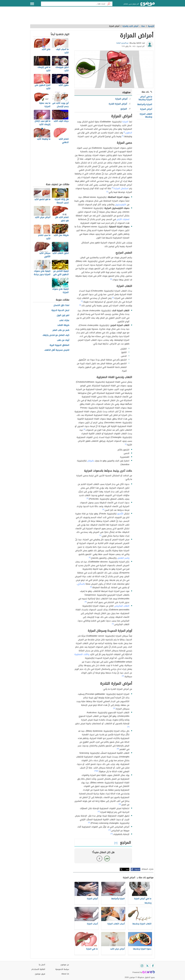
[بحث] (109, 4)
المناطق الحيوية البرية (59, 345)
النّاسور (120, 514)
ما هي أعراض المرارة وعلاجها (145, 98)
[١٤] (114, 708)
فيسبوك (137, 869)
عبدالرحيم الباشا (122, 43)
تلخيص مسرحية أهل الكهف (57, 350)
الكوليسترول (121, 205)
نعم (107, 858)
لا (99, 858)
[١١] (90, 557)
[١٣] (123, 676)
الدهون (129, 133)
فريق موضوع (40, 974)
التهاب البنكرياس (122, 606)
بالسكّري (81, 584)
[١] (124, 132)
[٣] (113, 188)
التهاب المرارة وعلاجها (146, 115)
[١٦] (99, 811)
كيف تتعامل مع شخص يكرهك (56, 335)
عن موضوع (65, 965)
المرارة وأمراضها (145, 104)
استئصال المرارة (121, 188)
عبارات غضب (64, 320)
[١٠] (100, 535)
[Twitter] (147, 966)
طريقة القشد (63, 325)
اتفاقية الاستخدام (38, 969)
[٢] (123, 136)
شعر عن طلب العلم (61, 330)
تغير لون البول (63, 315)
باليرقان (91, 461)
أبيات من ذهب (63, 340)
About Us (65, 974)
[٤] (107, 192)
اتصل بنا (42, 965)
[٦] (82, 301)
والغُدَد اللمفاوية (82, 654)
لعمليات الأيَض (123, 219)
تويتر (127, 869)
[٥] (111, 279)
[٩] (87, 498)
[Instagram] (142, 966)
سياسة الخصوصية (62, 969)
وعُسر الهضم (124, 558)
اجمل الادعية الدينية (60, 310)
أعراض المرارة (146, 109)
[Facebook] (153, 966)
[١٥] (120, 804)
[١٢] (86, 602)
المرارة (125, 122)
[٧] (80, 305)
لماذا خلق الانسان (61, 305)
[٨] (84, 429)
